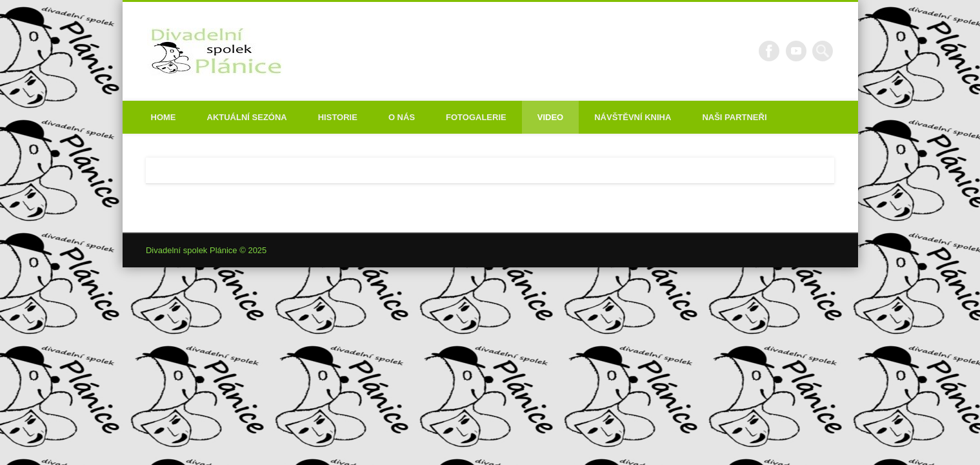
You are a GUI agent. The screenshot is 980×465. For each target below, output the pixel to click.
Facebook (769, 51)
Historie (338, 117)
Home (164, 117)
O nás (402, 117)
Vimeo (796, 51)
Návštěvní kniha (633, 117)
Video (550, 117)
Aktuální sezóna (247, 117)
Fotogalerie (476, 117)
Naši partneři (734, 117)
